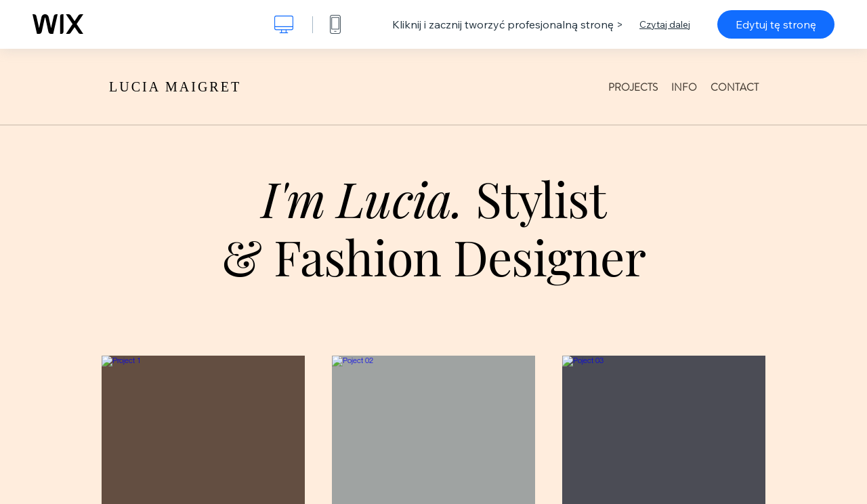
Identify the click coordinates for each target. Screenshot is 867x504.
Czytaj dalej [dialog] (665, 24)
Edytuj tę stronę (776, 24)
